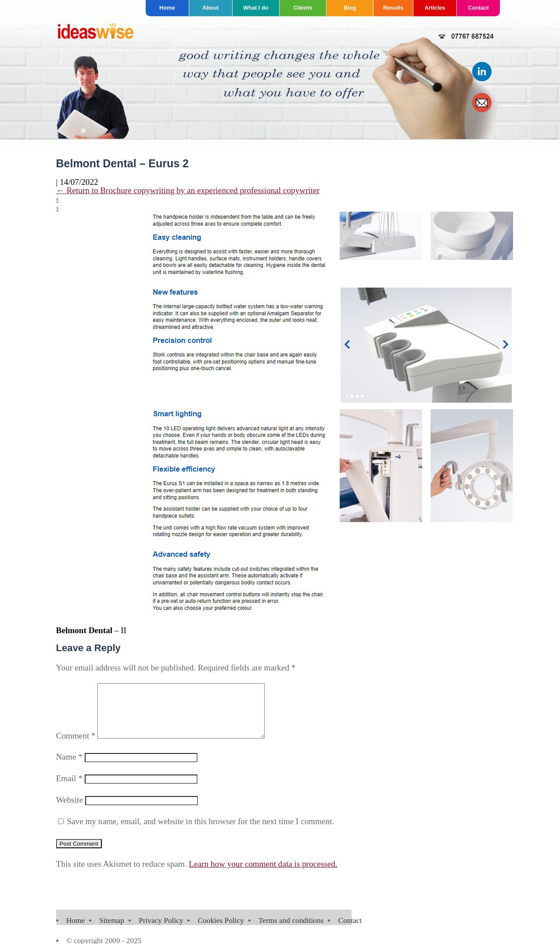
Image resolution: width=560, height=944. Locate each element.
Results (393, 8)
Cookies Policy (221, 931)
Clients (303, 8)
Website (70, 810)
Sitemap (112, 931)
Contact (478, 8)
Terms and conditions (291, 931)
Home (167, 8)
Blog (350, 8)
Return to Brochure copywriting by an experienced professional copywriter (188, 190)
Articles (435, 8)
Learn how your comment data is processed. (263, 874)
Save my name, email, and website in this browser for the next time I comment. (200, 832)
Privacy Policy (161, 931)
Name (69, 767)
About (210, 8)
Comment (76, 746)
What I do (256, 8)
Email (69, 789)
